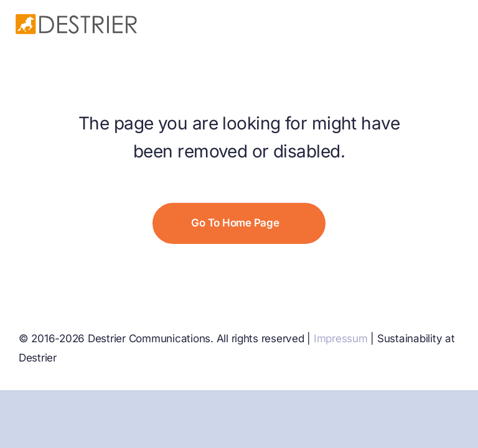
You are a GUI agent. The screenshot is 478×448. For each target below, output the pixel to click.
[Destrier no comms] (76, 17)
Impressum (341, 338)
